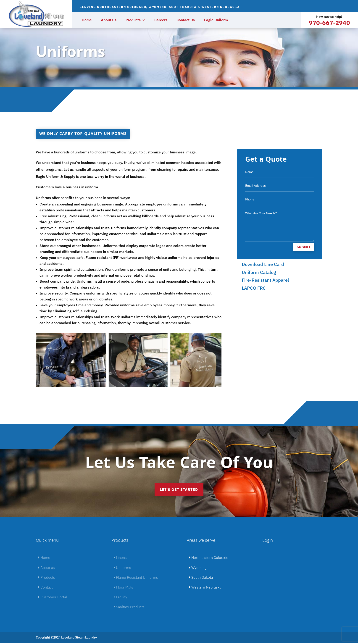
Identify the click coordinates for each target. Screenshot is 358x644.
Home (87, 20)
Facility (120, 598)
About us (46, 568)
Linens (120, 558)
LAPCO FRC (254, 288)
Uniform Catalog (259, 272)
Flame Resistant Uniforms (136, 578)
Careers (161, 20)
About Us (109, 20)
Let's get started (179, 490)
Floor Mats (123, 588)
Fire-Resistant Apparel (265, 280)
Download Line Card (263, 264)
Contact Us (186, 20)
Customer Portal (53, 598)
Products (133, 20)
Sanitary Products (129, 607)
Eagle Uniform (216, 20)
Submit (304, 247)
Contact (45, 588)
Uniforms (122, 568)
